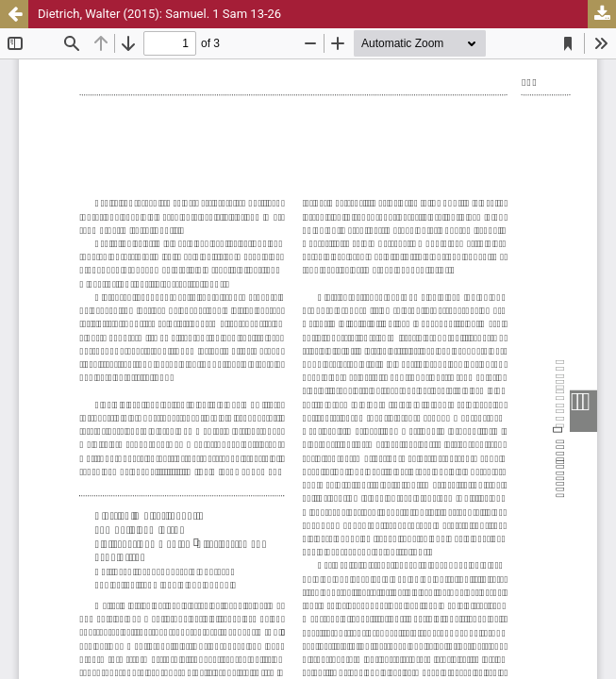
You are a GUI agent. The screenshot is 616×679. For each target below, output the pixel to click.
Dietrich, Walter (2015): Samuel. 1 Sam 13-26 (159, 14)
